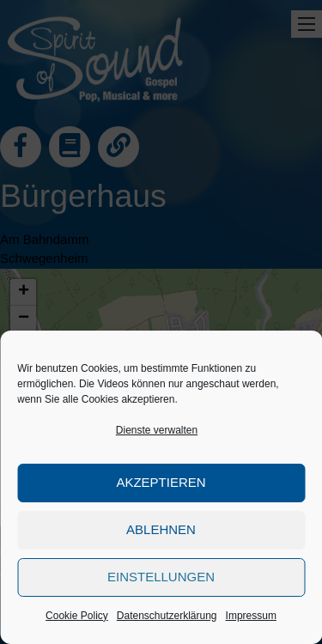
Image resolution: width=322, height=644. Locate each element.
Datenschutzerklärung (167, 616)
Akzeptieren (161, 482)
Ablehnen (161, 529)
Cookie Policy (77, 616)
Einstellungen (161, 577)
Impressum (251, 616)
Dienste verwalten (157, 430)
